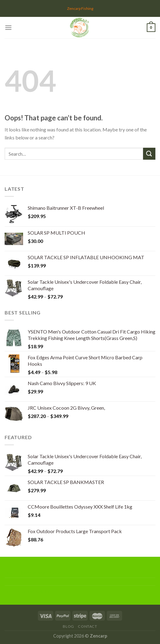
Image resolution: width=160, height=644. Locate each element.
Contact (87, 626)
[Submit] (149, 154)
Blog (68, 626)
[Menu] (8, 27)
